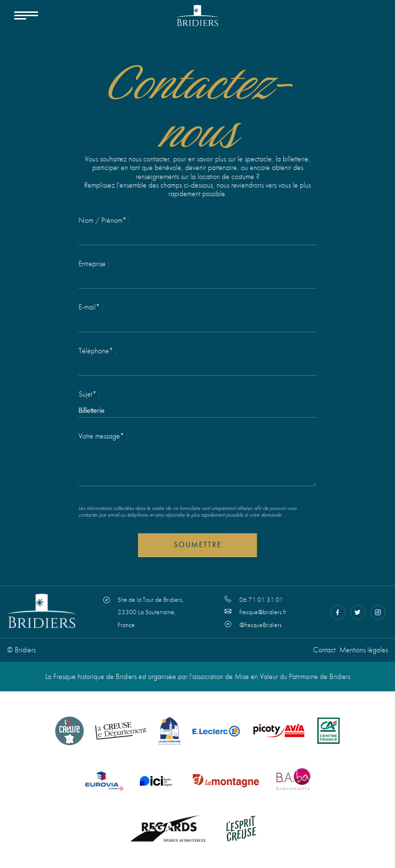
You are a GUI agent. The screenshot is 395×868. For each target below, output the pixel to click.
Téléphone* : (98, 351)
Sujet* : (89, 394)
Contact (324, 650)
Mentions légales (364, 650)
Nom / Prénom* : (104, 220)
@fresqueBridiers (253, 625)
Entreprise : (94, 264)
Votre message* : (103, 436)
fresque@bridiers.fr (256, 612)
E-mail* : (91, 307)
